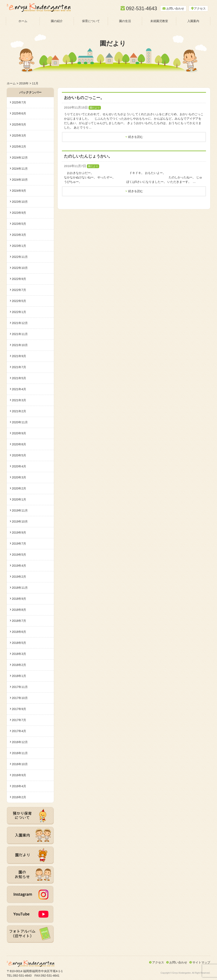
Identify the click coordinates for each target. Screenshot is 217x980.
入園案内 (193, 21)
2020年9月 (19, 433)
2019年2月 (19, 577)
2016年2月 (19, 797)
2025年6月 (19, 113)
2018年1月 (19, 676)
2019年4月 (19, 566)
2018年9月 (19, 599)
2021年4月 (19, 389)
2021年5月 (19, 378)
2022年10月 (20, 268)
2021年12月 (20, 323)
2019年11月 (20, 510)
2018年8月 (19, 610)
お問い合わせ (178, 962)
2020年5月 (19, 455)
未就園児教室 (159, 21)
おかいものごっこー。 (84, 98)
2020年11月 (20, 422)
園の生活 (125, 21)
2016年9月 (19, 775)
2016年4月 (19, 786)
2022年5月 (19, 301)
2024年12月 (20, 158)
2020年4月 (19, 466)
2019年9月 (19, 533)
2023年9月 (19, 213)
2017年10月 (20, 698)
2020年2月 (19, 488)
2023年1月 (19, 246)
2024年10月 (20, 180)
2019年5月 (19, 555)
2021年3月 (19, 400)
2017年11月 (20, 687)
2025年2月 (19, 147)
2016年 (24, 83)
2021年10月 (20, 345)
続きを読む (136, 137)
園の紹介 (57, 21)
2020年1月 (19, 499)
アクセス (158, 962)
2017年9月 (19, 709)
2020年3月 (19, 477)
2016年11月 (20, 753)
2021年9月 (19, 356)
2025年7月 (19, 102)
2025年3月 (19, 136)
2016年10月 (20, 764)
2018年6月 (19, 632)
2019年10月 (20, 521)
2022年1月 (19, 312)
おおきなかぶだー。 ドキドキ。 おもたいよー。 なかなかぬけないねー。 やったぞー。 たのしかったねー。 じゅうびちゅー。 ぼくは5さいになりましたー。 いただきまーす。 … (139, 177)
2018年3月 (19, 654)
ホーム (23, 21)
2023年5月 (19, 224)
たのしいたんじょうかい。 (88, 156)
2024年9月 (19, 191)
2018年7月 (19, 621)
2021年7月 (19, 367)
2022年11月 (20, 257)
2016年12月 (20, 742)
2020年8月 (19, 444)
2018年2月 (19, 665)
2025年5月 (19, 124)
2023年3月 (19, 235)
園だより (95, 108)
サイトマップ (201, 962)
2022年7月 (19, 290)
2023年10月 (20, 202)
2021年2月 (19, 411)
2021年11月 (20, 334)
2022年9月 (19, 279)
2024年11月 (20, 169)
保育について (91, 21)
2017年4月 (19, 731)
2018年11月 (20, 588)
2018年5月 (19, 643)
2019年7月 (19, 544)
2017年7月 (19, 720)
